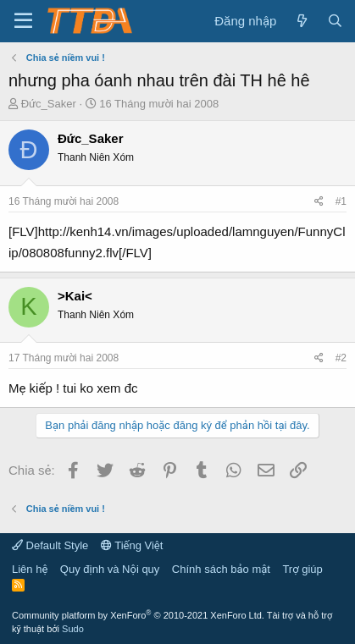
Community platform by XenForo (138, 615)
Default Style (50, 545)
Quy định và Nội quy (110, 569)
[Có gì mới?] (301, 21)
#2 (341, 358)
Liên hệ (30, 569)
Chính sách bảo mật (221, 569)
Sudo (73, 629)
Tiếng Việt (132, 545)
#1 (341, 201)
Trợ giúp (302, 569)
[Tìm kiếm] (335, 21)
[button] (23, 21)
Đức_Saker (49, 104)
